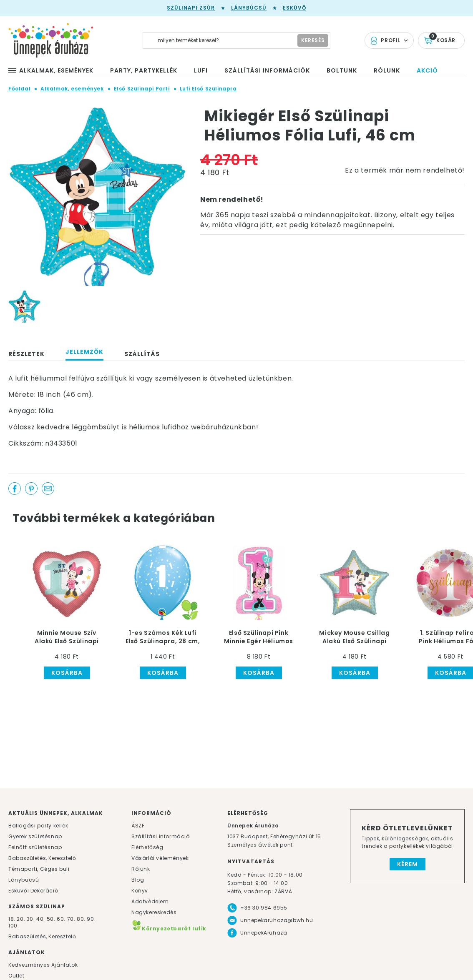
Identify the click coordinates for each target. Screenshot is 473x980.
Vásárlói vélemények (160, 858)
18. (12, 919)
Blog (138, 880)
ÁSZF (138, 826)
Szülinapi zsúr (191, 8)
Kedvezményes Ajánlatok (43, 965)
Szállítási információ (161, 836)
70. (72, 919)
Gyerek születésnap (35, 836)
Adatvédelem (150, 901)
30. (31, 919)
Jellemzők (84, 352)
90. (91, 919)
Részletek (26, 354)
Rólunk (141, 869)
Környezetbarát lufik (169, 929)
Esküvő (294, 8)
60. (62, 919)
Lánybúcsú (249, 8)
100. (14, 926)
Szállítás (142, 354)
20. (21, 919)
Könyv (140, 891)
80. (82, 919)
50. (52, 919)
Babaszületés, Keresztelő (42, 858)
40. (41, 919)
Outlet (16, 976)
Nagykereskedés (154, 912)
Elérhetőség (147, 847)
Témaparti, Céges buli (39, 869)
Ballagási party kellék (38, 826)
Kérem (408, 864)
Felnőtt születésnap (35, 847)
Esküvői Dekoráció (33, 891)
